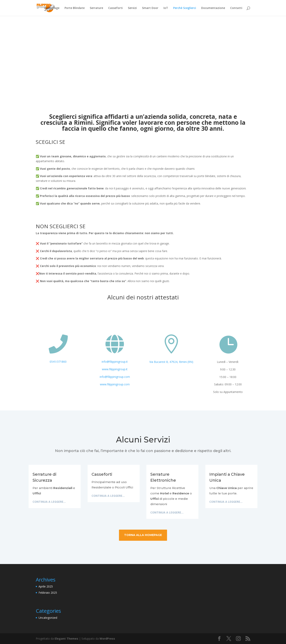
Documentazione (213, 8)
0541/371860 (58, 362)
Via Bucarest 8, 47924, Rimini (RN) (171, 362)
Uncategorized (48, 618)
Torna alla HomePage (143, 535)
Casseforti (115, 8)
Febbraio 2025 (48, 593)
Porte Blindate (75, 8)
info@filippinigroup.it (115, 362)
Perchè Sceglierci (185, 8)
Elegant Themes (66, 639)
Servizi (132, 8)
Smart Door (150, 8)
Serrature (96, 8)
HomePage (52, 8)
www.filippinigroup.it (115, 369)
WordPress (107, 639)
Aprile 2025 (46, 586)
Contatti (236, 8)
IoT (166, 8)
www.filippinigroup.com (115, 384)
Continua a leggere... (49, 502)
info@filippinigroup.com (115, 377)
